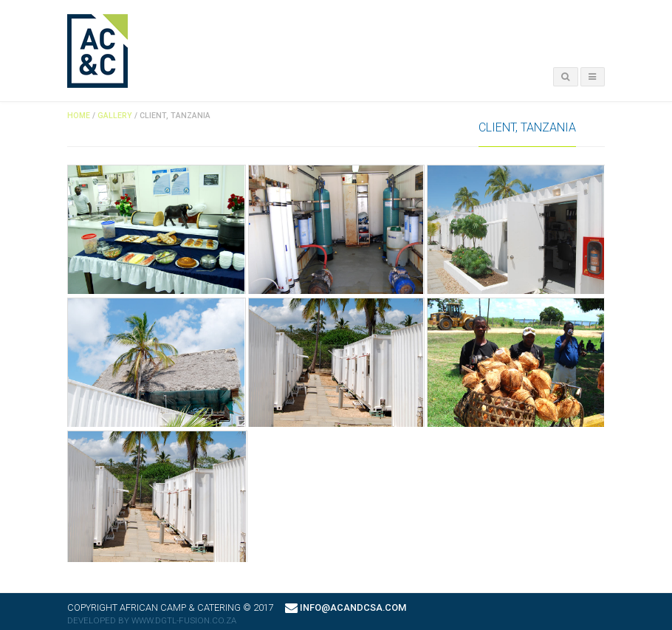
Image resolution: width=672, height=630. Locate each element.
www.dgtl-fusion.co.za (184, 620)
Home (79, 116)
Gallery (115, 116)
